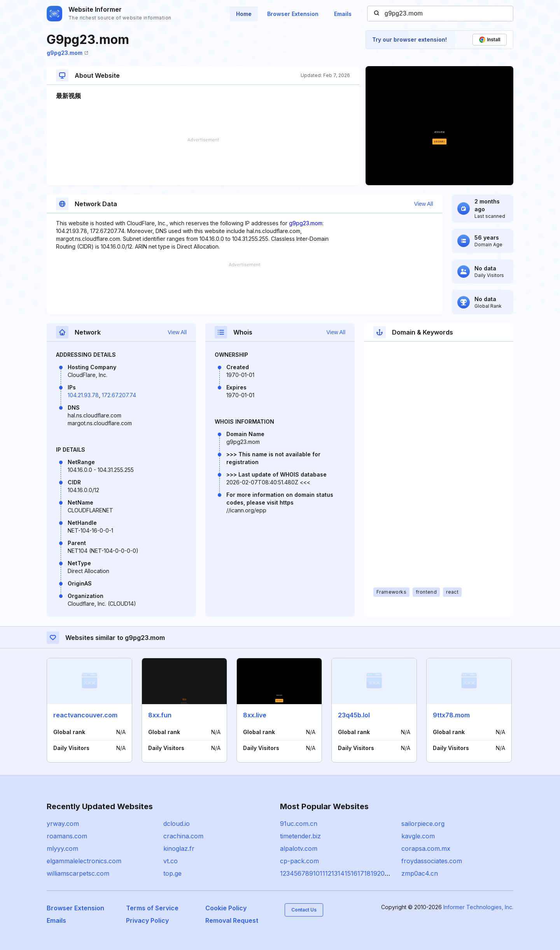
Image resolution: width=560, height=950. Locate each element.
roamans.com (67, 836)
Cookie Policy (226, 908)
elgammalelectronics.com (84, 861)
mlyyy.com (62, 848)
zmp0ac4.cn (420, 873)
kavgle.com (418, 836)
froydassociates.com (432, 861)
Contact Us (304, 910)
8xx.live (255, 715)
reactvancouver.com (85, 715)
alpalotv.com (299, 848)
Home (244, 14)
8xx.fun (160, 715)
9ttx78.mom (451, 715)
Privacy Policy (147, 920)
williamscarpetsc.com (78, 873)
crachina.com (183, 836)
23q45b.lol (354, 715)
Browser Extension (293, 14)
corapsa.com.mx (426, 848)
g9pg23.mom (67, 53)
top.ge (172, 873)
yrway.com (63, 824)
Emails (343, 14)
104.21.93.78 (83, 395)
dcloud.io (177, 824)
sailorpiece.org (423, 824)
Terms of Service (152, 908)
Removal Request (232, 920)
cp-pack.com (299, 861)
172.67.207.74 (119, 395)
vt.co (171, 861)
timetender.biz (300, 836)
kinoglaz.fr (179, 848)
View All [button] (424, 204)
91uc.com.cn (299, 824)
